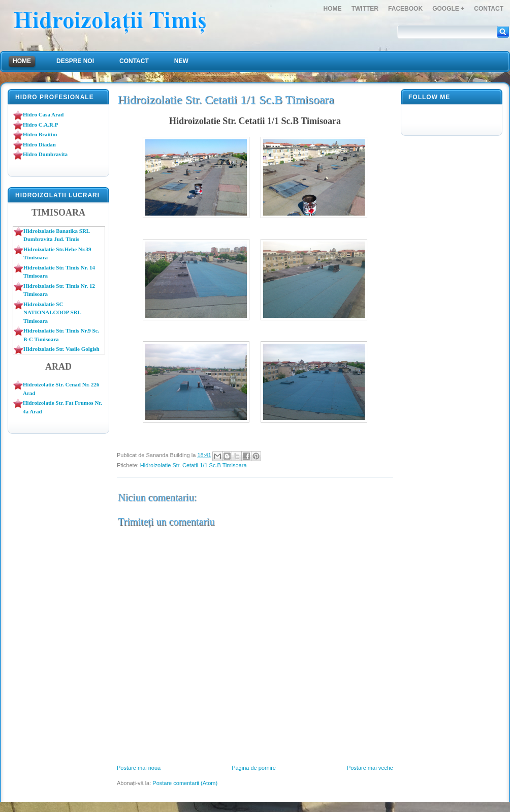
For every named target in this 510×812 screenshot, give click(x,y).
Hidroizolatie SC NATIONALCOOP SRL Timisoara (52, 312)
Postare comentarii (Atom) (185, 783)
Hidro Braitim (40, 134)
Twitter (365, 9)
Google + (448, 9)
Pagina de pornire (254, 768)
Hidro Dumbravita (45, 154)
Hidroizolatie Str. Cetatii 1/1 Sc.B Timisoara (194, 465)
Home (333, 9)
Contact (489, 9)
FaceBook (405, 9)
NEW (181, 61)
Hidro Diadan (39, 144)
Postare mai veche (370, 768)
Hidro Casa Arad (43, 114)
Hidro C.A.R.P (40, 125)
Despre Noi (75, 61)
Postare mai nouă (139, 768)
